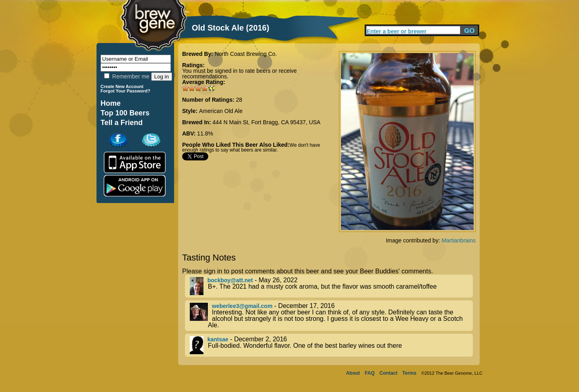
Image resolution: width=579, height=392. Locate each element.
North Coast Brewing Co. (246, 54)
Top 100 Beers (125, 113)
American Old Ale (221, 111)
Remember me (127, 76)
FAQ (370, 373)
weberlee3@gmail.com (242, 306)
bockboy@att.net (230, 280)
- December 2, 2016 (331, 345)
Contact (389, 373)
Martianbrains (459, 240)
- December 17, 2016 (331, 316)
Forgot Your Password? (125, 91)
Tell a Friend (122, 123)
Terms (410, 373)
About (353, 373)
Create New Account (122, 86)
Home (111, 103)
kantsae (218, 339)
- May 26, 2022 (331, 286)
